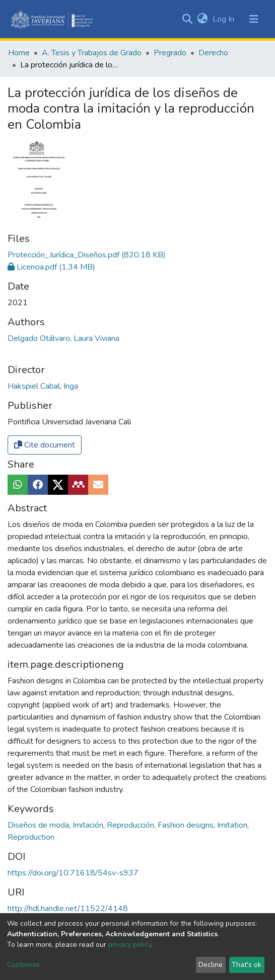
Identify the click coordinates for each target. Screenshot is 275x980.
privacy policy (130, 945)
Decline (211, 965)
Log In (224, 19)
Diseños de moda (39, 825)
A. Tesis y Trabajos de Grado (92, 53)
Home (19, 53)
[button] (202, 19)
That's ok (247, 965)
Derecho (213, 53)
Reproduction (31, 837)
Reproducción (131, 825)
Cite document (45, 445)
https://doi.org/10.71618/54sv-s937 (73, 873)
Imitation (233, 825)
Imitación (89, 825)
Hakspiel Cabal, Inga (43, 386)
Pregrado (170, 53)
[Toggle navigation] (254, 19)
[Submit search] (187, 19)
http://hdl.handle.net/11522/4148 (68, 909)
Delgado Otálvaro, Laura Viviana (63, 338)
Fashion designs (187, 825)
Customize (23, 965)
